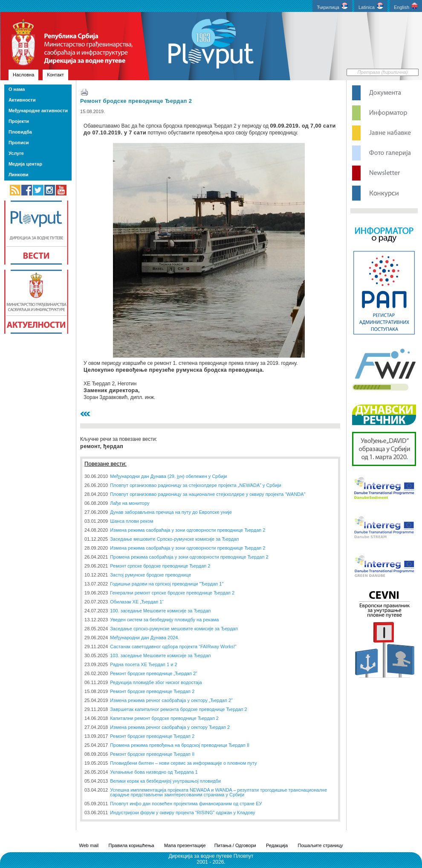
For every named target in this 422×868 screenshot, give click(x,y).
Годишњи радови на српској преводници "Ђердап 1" (167, 584)
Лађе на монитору (130, 503)
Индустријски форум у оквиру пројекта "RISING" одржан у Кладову (182, 813)
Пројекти (19, 121)
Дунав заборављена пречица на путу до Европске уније (171, 512)
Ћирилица (332, 6)
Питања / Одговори (235, 845)
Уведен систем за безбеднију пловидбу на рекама (164, 620)
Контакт (55, 75)
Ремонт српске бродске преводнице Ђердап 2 (160, 566)
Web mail (89, 845)
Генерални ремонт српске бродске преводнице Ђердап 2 (172, 593)
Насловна (23, 75)
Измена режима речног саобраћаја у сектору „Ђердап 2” (171, 700)
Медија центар (25, 164)
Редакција (277, 845)
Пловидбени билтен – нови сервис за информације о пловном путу (183, 763)
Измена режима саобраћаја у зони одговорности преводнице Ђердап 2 (188, 530)
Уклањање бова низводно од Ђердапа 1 (154, 772)
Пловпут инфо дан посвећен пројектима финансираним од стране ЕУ (186, 804)
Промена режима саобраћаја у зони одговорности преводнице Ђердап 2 (189, 557)
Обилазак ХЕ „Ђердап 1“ (137, 602)
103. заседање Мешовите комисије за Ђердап (160, 655)
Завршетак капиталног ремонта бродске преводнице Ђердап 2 (179, 709)
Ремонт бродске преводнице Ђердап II (152, 754)
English (406, 6)
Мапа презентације (185, 845)
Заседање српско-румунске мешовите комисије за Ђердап (174, 629)
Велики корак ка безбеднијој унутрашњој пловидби (165, 781)
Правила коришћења (132, 845)
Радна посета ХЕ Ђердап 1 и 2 (143, 664)
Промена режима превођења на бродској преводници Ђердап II (180, 745)
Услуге (16, 153)
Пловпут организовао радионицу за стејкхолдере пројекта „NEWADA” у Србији (196, 485)
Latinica (371, 6)
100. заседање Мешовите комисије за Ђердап (160, 611)
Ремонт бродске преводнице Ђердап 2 (136, 101)
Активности (22, 100)
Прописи (19, 143)
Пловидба (20, 132)
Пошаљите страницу (320, 845)
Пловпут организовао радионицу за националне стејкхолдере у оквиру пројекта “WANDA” (208, 494)
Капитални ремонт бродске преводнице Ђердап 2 (164, 718)
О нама (17, 89)
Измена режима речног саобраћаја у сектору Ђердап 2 (170, 727)
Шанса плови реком (132, 521)
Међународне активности (38, 111)
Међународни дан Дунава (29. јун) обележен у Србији (168, 476)
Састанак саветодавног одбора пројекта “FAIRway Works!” (173, 647)
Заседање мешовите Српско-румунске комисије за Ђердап (174, 539)
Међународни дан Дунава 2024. (145, 638)
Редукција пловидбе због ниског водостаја (156, 682)
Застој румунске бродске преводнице (150, 575)
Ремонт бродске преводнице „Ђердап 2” (154, 673)
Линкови (19, 175)
